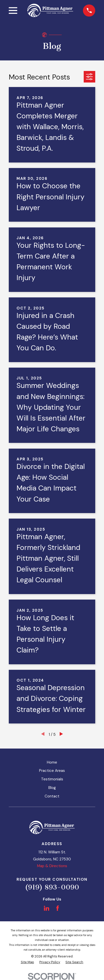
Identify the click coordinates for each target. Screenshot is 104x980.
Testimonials (52, 779)
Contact (52, 796)
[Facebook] (58, 908)
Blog (52, 788)
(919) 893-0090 (52, 887)
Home (52, 762)
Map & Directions (52, 866)
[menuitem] (27, 962)
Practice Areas (52, 771)
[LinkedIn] (46, 908)
